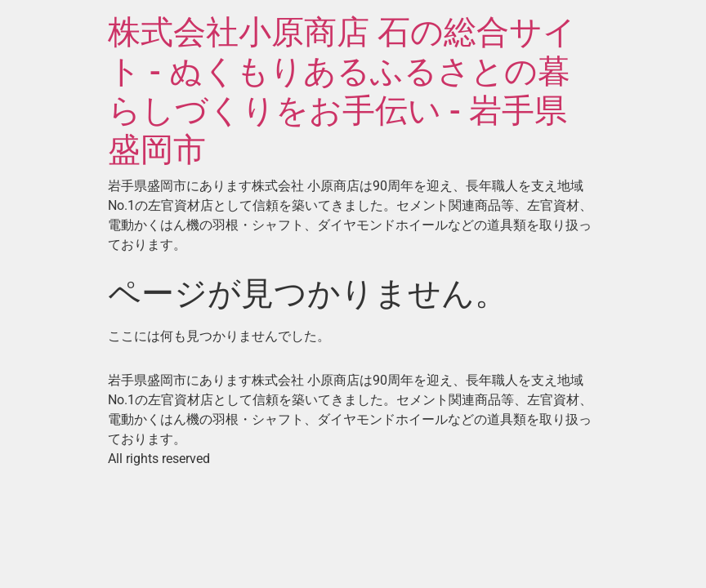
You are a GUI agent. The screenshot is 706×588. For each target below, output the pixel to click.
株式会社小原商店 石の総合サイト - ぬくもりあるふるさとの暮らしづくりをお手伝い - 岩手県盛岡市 (342, 91)
